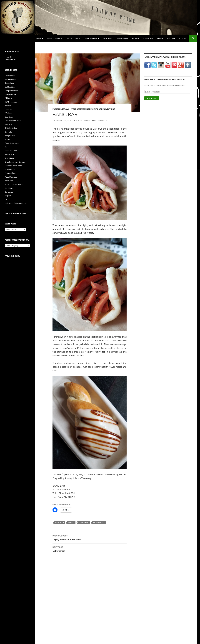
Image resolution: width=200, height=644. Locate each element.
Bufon (7, 139)
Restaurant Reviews (87, 109)
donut (71, 523)
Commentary (122, 38)
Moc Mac (9, 124)
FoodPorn (148, 38)
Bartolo (8, 106)
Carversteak (10, 76)
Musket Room (10, 79)
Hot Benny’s (10, 169)
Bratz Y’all (9, 181)
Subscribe (152, 98)
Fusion (56, 109)
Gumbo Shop (10, 173)
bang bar (59, 523)
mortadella (99, 523)
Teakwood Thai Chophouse (16, 203)
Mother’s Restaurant (13, 166)
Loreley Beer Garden (13, 121)
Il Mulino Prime (11, 128)
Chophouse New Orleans (15, 162)
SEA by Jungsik (11, 102)
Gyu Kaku (9, 117)
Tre (6, 147)
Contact (183, 38)
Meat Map (171, 38)
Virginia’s (9, 196)
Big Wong (9, 188)
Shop (39, 38)
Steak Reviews (53, 38)
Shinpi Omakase (11, 91)
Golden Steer (10, 87)
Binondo (8, 132)
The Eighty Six (10, 94)
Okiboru (8, 98)
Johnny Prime (83, 120)
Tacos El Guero (11, 151)
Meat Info (107, 38)
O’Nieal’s (8, 113)
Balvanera (9, 192)
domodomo (10, 83)
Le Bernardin (90, 549)
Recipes (135, 38)
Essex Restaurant (12, 143)
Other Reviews (90, 38)
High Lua (8, 109)
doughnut (84, 523)
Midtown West (68, 109)
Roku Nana (9, 158)
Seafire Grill (9, 154)
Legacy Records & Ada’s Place (90, 537)
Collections (72, 38)
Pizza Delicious (11, 177)
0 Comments (100, 120)
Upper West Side (107, 109)
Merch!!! (8, 57)
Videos (160, 38)
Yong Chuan (10, 136)
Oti (6, 199)
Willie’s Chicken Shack (14, 184)
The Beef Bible (11, 60)
